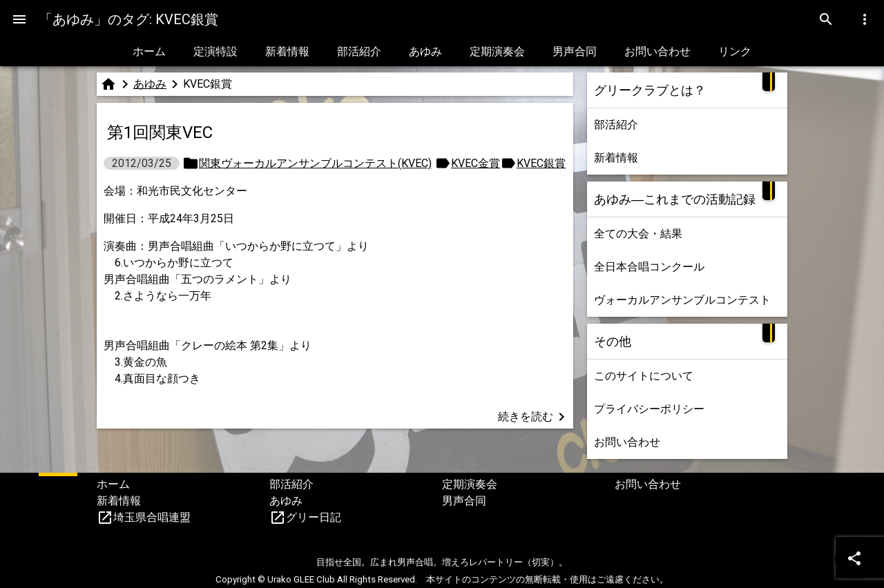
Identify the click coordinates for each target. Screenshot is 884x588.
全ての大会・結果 (638, 234)
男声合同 (575, 51)
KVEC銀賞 (541, 163)
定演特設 (215, 51)
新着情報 (287, 51)
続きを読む (534, 417)
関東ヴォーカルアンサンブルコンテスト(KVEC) (315, 163)
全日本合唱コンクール (649, 267)
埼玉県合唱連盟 (152, 517)
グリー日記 (314, 517)
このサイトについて (644, 376)
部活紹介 (359, 51)
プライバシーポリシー (649, 409)
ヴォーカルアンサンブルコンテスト (682, 300)
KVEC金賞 (475, 163)
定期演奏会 (497, 51)
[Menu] (19, 19)
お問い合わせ (657, 51)
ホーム (149, 51)
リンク (735, 51)
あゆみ (425, 51)
